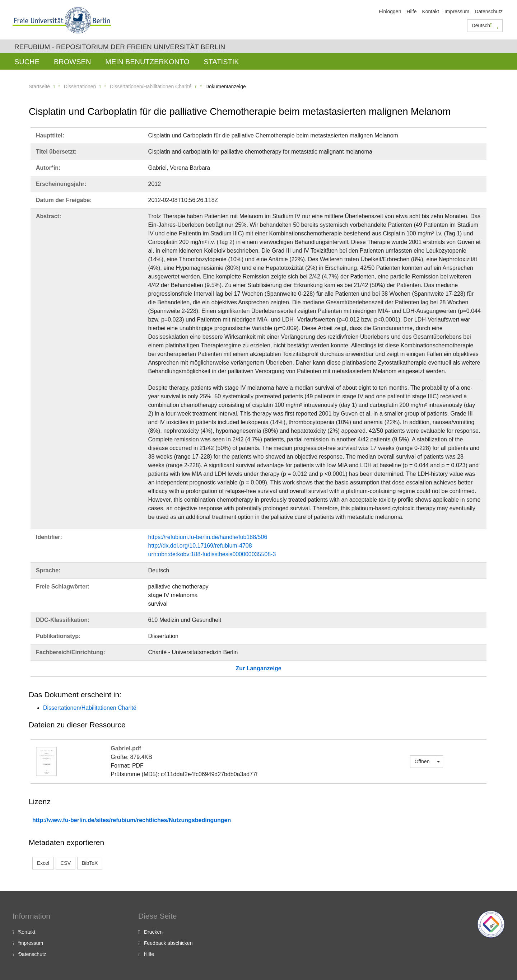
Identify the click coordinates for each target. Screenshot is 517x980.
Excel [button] (43, 863)
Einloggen (390, 11)
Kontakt (430, 11)
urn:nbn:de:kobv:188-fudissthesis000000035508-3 (212, 554)
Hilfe (411, 11)
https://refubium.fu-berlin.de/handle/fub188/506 (208, 537)
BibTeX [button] (90, 863)
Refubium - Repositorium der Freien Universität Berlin (120, 47)
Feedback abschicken (168, 943)
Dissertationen (80, 86)
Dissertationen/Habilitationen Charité (151, 86)
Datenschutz (489, 11)
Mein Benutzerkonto (147, 62)
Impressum (457, 11)
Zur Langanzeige (258, 668)
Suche (27, 62)
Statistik (221, 62)
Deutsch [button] (485, 25)
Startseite (39, 86)
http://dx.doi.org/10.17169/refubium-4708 (200, 546)
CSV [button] (66, 863)
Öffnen (422, 761)
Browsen (72, 62)
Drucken (153, 932)
